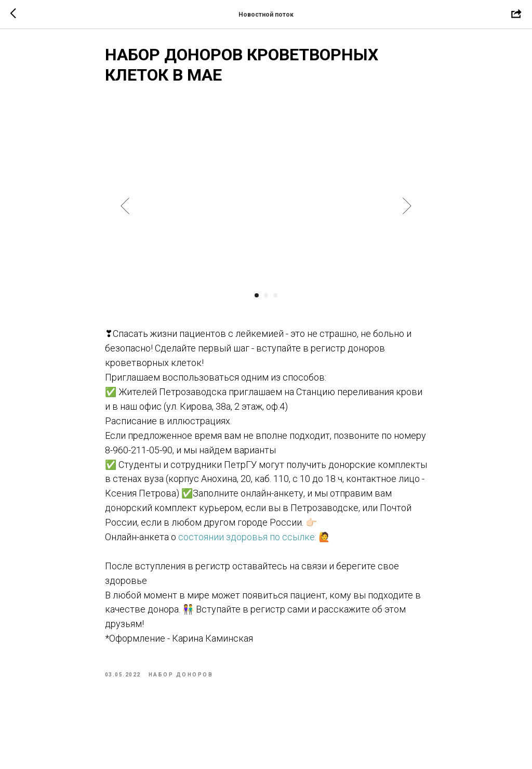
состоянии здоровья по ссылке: (247, 542)
